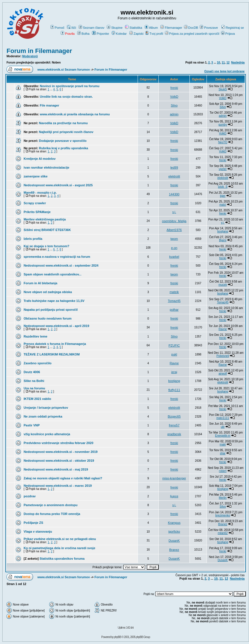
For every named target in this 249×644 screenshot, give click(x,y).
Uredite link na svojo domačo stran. (66, 97)
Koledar (119, 34)
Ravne (223, 329)
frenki (174, 88)
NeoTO (223, 142)
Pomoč (57, 28)
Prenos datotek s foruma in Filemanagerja (55, 344)
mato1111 (223, 418)
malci (223, 205)
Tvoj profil (154, 34)
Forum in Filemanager (39, 51)
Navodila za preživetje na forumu (63, 123)
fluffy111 (174, 390)
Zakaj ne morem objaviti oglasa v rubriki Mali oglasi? (63, 478)
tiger (223, 196)
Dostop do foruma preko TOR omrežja (52, 514)
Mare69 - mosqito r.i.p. (40, 193)
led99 (174, 167)
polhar (174, 310)
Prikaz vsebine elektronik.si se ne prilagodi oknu (60, 539)
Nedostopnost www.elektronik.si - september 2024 (61, 265)
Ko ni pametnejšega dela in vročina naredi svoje (59, 548)
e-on (174, 248)
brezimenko (223, 515)
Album (151, 28)
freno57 (174, 425)
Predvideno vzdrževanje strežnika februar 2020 (59, 443)
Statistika (134, 28)
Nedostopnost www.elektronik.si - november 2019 (61, 452)
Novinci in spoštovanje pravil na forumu (70, 86)
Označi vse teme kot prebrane (224, 71)
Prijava (228, 34)
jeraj (174, 372)
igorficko (174, 531)
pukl (174, 354)
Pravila (68, 34)
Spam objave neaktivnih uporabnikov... (53, 274)
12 (228, 63)
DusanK (174, 541)
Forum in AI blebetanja (40, 283)
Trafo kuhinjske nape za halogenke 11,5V (54, 301)
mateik (174, 292)
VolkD (174, 97)
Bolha (83, 34)
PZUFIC (174, 345)
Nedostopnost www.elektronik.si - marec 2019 (58, 486)
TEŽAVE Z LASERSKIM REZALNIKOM (52, 354)
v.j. (174, 212)
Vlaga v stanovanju (38, 531)
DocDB (191, 28)
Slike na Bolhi (34, 381)
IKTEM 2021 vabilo (37, 399)
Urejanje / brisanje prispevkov (46, 408)
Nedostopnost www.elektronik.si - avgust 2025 (58, 185)
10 (218, 63)
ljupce (174, 496)
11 (223, 63)
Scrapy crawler (35, 203)
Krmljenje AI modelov (40, 159)
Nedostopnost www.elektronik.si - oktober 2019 (59, 461)
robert (223, 471)
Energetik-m (223, 436)
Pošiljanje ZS (33, 523)
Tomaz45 (174, 301)
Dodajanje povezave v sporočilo (63, 141)
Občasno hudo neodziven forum (48, 318)
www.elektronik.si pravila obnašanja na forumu (75, 114)
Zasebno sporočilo (38, 363)
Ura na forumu (34, 388)
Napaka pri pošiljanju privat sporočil (51, 310)
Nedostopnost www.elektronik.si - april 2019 (56, 326)
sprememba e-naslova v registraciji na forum (57, 257)
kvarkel (174, 257)
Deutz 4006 (32, 372)
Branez (223, 524)
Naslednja (238, 63)
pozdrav (30, 496)
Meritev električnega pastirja (45, 219)
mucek (223, 285)
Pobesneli (223, 356)
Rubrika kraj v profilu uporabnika (64, 148)
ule (223, 427)
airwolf (223, 374)
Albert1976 (174, 230)
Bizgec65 (174, 416)
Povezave (209, 28)
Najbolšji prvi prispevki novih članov (66, 132)
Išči (72, 28)
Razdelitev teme (35, 336)
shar (223, 453)
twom (174, 239)
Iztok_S (223, 187)
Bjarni (223, 240)
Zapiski (136, 34)
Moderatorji (30, 56)
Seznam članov (91, 28)
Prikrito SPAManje (37, 212)
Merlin (223, 498)
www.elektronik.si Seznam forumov (64, 69)
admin (174, 114)
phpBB (118, 637)
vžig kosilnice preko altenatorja (47, 434)
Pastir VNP (32, 425)
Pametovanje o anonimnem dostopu (51, 505)
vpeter (223, 169)
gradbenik (174, 434)
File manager (50, 105)
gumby (223, 125)
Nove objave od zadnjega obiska (48, 292)
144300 (174, 194)
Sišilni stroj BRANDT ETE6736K (47, 230)
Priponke (100, 34)
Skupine (115, 28)
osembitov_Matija (174, 221)
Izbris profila (33, 239)
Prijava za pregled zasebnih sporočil (192, 34)
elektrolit (174, 176)
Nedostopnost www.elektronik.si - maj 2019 (56, 469)
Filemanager (171, 28)
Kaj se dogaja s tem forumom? (46, 246)
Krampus (174, 523)
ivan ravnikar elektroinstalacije (46, 167)
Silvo (174, 105)
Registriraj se (233, 28)
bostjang (223, 231)
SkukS (223, 89)
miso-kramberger (174, 478)
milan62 (223, 533)
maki (223, 444)
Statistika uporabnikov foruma (62, 559)
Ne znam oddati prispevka (43, 416)
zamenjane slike (36, 176)
